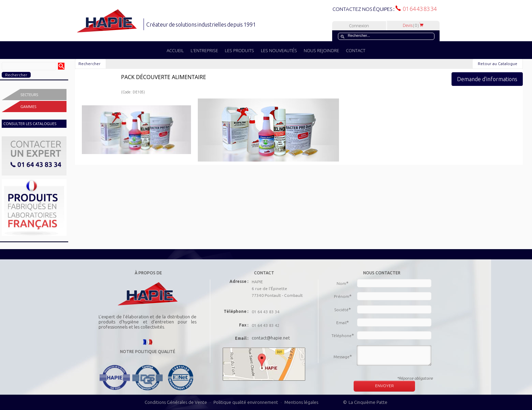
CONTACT (356, 50)
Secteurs (29, 95)
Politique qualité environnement (246, 402)
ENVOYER (385, 386)
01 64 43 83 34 (419, 9)
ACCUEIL (175, 50)
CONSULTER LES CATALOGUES (30, 124)
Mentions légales (301, 402)
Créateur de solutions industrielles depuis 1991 (202, 25)
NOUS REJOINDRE (322, 50)
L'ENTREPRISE (204, 50)
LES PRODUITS (239, 50)
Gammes (28, 107)
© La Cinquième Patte (365, 402)
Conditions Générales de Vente (176, 402)
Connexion (359, 26)
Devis (413, 25)
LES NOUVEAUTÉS (279, 50)
